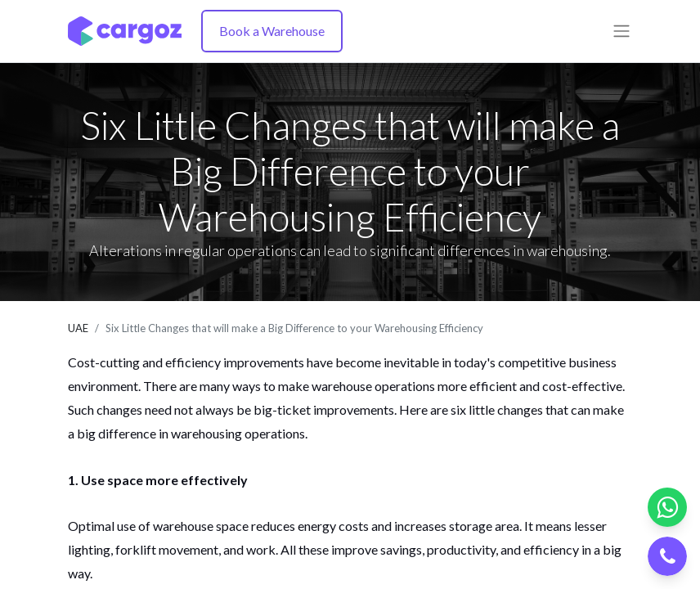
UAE (78, 328)
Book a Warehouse (272, 31)
